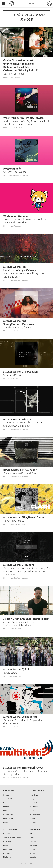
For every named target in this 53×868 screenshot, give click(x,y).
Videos (33, 818)
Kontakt (6, 845)
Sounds (6, 175)
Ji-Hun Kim (18, 379)
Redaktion (17, 77)
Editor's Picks (35, 803)
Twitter (33, 834)
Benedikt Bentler (19, 524)
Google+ (33, 841)
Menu (3, 1)
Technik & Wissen (10, 799)
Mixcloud (33, 845)
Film (5, 811)
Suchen (50, 4)
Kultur (6, 77)
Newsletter (7, 841)
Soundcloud (35, 849)
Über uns (7, 834)
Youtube (33, 857)
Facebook (34, 838)
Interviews (34, 795)
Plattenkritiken (36, 814)
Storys (32, 799)
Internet (6, 807)
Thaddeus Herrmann (21, 175)
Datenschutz (8, 853)
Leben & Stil (8, 818)
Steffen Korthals (19, 128)
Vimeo (32, 853)
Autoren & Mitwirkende (12, 838)
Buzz (5, 803)
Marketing (7, 857)
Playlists (33, 811)
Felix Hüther (18, 629)
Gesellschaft (8, 814)
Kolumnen (34, 807)
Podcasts (33, 822)
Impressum (7, 849)
